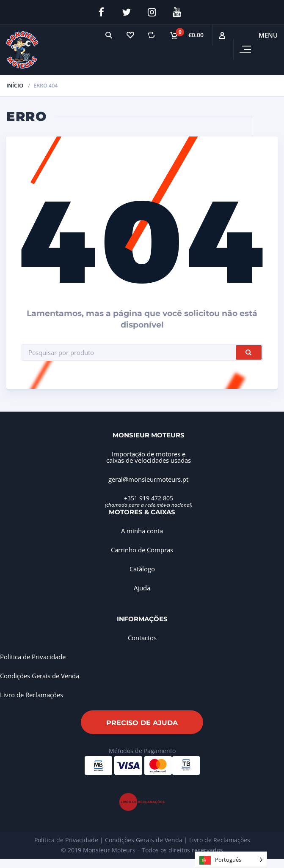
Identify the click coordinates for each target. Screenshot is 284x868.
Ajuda (142, 588)
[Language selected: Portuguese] (231, 860)
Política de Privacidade (33, 657)
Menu (268, 35)
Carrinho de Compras (142, 550)
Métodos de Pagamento (142, 751)
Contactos (142, 638)
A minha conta (142, 531)
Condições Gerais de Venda (40, 676)
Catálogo (142, 569)
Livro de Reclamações (32, 695)
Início (15, 85)
